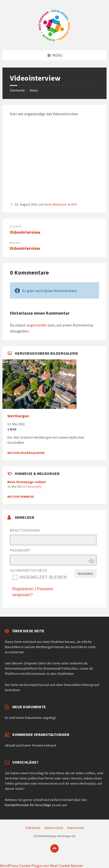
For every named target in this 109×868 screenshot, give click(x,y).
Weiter (15, 243)
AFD (74, 204)
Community (34, 486)
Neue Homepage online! (27, 482)
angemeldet (37, 325)
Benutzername (25, 530)
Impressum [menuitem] (76, 828)
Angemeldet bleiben (43, 577)
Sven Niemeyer (56, 204)
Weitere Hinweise (21, 497)
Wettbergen (18, 416)
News (34, 90)
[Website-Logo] (54, 41)
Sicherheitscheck (29, 570)
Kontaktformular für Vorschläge (28, 805)
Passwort (20, 550)
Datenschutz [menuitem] (54, 828)
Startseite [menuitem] (33, 828)
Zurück (16, 226)
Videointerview (25, 232)
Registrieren (23, 589)
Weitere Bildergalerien (26, 453)
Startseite (17, 90)
